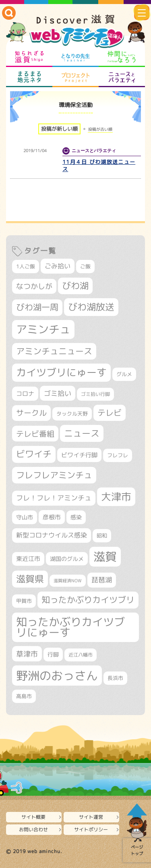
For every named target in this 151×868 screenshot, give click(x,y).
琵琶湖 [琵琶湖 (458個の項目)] (102, 580)
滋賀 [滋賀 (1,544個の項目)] (105, 556)
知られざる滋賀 (29, 57)
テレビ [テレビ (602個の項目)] (110, 413)
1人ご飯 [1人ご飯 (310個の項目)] (26, 266)
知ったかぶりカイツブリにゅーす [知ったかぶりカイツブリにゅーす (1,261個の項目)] (70, 627)
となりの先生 (75, 57)
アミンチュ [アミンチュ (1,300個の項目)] (43, 329)
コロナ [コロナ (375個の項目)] (25, 394)
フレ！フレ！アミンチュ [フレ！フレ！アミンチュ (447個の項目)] (54, 498)
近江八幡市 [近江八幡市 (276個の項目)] (81, 655)
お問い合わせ (33, 829)
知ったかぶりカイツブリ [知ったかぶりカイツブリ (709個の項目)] (88, 600)
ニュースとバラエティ (122, 77)
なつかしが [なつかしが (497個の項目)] (34, 286)
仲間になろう (122, 57)
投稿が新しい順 (59, 129)
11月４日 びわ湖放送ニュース (99, 165)
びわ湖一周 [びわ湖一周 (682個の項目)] (37, 307)
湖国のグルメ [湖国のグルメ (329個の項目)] (67, 559)
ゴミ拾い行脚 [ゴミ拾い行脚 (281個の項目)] (95, 394)
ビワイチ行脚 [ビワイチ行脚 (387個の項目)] (79, 455)
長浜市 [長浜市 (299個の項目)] (115, 678)
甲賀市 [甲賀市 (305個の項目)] (24, 601)
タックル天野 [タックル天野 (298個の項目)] (72, 414)
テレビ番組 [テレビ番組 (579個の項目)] (35, 434)
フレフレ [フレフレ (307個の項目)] (118, 455)
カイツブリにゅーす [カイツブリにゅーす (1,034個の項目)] (61, 372)
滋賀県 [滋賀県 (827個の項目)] (30, 579)
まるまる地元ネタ (29, 77)
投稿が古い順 (100, 129)
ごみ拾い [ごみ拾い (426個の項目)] (58, 266)
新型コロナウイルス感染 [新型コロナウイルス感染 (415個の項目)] (52, 535)
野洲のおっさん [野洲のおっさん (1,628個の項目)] (57, 675)
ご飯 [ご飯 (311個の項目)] (85, 266)
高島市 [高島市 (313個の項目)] (24, 696)
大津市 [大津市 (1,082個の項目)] (116, 497)
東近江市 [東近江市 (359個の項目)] (28, 559)
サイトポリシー (91, 829)
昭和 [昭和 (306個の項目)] (102, 535)
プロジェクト (75, 77)
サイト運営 (91, 817)
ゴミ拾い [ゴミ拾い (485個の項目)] (58, 393)
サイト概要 (33, 817)
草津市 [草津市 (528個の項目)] (27, 654)
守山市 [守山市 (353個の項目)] (25, 517)
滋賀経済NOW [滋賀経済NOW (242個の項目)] (68, 581)
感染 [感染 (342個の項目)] (76, 517)
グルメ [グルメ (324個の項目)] (124, 374)
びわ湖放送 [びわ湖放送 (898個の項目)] (91, 307)
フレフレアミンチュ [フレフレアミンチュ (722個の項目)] (54, 475)
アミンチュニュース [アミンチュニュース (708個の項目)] (54, 351)
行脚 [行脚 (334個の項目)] (53, 654)
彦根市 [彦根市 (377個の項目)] (52, 517)
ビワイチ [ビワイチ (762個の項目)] (34, 454)
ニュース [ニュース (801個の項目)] (82, 433)
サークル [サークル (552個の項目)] (31, 413)
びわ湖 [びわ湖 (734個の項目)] (75, 286)
